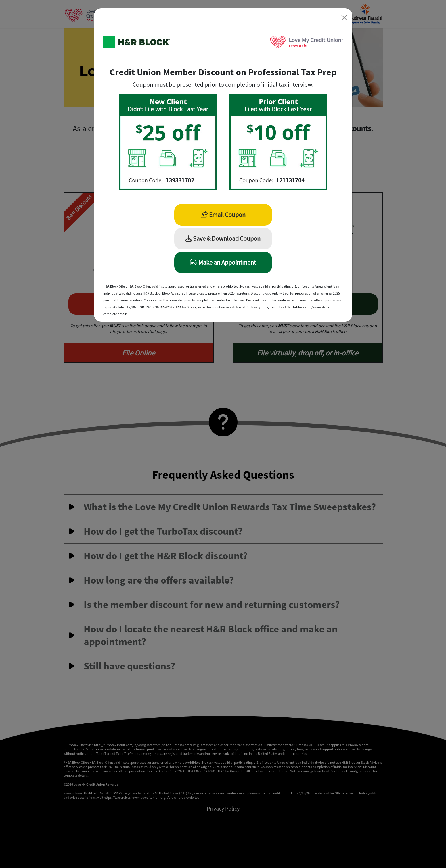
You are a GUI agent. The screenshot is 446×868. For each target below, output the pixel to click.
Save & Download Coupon (223, 238)
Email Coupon (223, 215)
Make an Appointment (223, 262)
